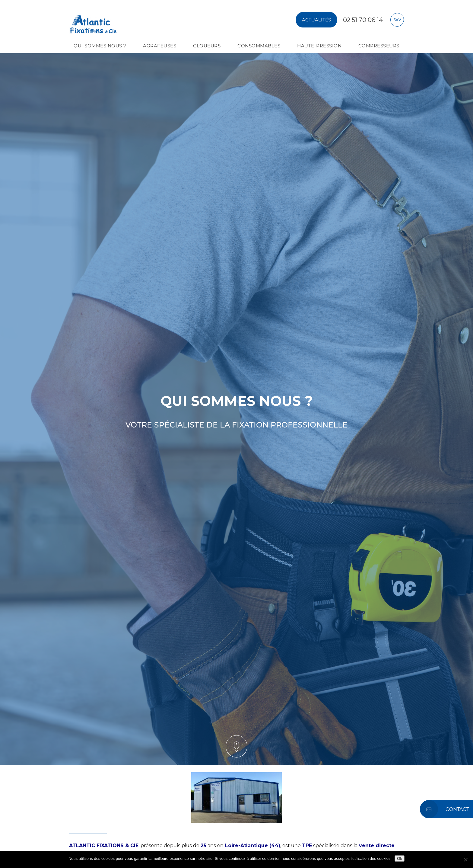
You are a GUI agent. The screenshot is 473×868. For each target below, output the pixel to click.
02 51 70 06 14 (363, 20)
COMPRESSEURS (379, 46)
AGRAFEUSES (160, 46)
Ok (400, 858)
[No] (465, 860)
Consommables (259, 46)
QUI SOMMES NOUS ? (100, 46)
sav (397, 20)
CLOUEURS (207, 46)
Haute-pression (319, 46)
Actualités (316, 20)
